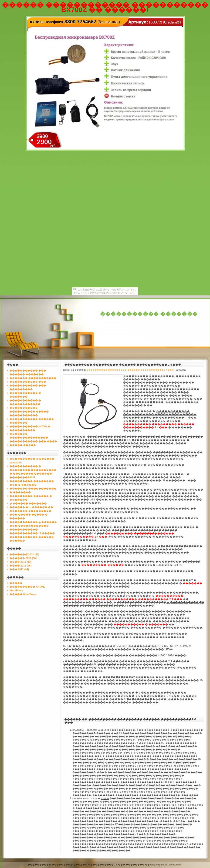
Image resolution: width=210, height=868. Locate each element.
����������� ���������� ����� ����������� (29, 412)
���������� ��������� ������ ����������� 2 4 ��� (123, 365)
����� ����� (23, 445)
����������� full (87, 518)
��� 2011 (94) (19, 569)
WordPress (16, 590)
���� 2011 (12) (20, 562)
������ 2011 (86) (23, 558)
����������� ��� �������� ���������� (134, 456)
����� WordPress (23, 594)
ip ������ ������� (28, 503)
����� (16, 583)
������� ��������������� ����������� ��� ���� (33, 438)
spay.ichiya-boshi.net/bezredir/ (166, 865)
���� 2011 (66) (20, 566)
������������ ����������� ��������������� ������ (160, 414)
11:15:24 (105, 730)
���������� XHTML (27, 587)
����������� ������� (149, 314)
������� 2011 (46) (24, 554)
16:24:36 (105, 798)
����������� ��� (28, 382)
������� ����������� (33, 378)
